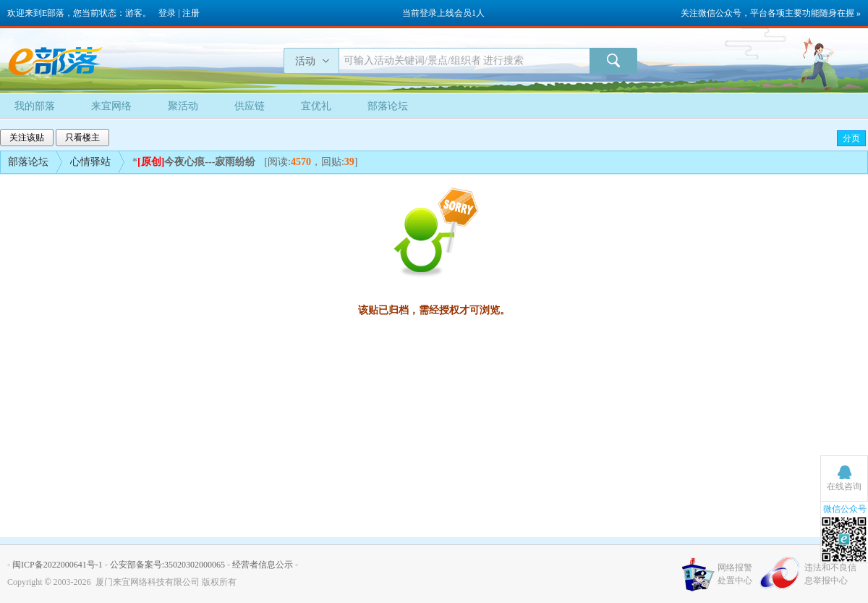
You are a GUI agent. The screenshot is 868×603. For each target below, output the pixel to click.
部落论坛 (388, 106)
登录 (167, 13)
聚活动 (183, 106)
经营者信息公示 (263, 565)
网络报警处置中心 (735, 574)
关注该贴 (27, 138)
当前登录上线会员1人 (443, 13)
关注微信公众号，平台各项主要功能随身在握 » (771, 13)
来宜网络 (111, 106)
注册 (191, 13)
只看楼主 (82, 138)
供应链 (250, 106)
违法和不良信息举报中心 (830, 574)
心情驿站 (90, 162)
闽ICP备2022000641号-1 (58, 565)
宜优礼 (316, 106)
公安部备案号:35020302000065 (167, 565)
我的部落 (35, 106)
